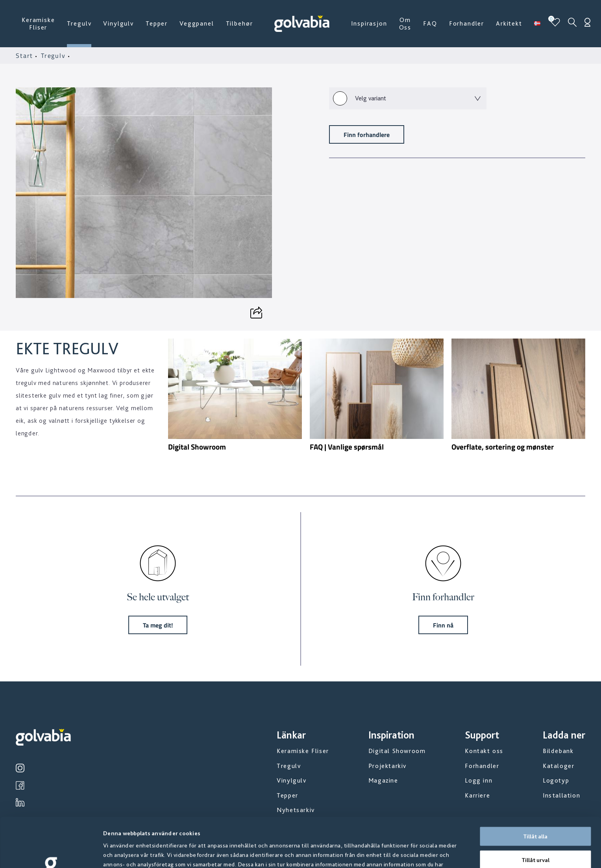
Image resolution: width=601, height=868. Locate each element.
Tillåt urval (535, 813)
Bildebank (558, 751)
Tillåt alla (535, 790)
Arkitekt (509, 23)
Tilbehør (239, 23)
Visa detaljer (425, 853)
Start (26, 56)
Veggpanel (197, 23)
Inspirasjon (369, 23)
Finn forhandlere (367, 134)
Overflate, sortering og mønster (503, 447)
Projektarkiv (387, 766)
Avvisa (535, 837)
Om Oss (405, 24)
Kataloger (558, 766)
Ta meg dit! (158, 625)
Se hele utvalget (158, 597)
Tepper (157, 23)
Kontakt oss (484, 751)
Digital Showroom (197, 447)
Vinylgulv (118, 23)
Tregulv (79, 23)
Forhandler (467, 23)
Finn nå (443, 625)
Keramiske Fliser (38, 24)
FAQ (430, 23)
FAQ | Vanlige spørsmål (347, 447)
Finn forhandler (443, 597)
